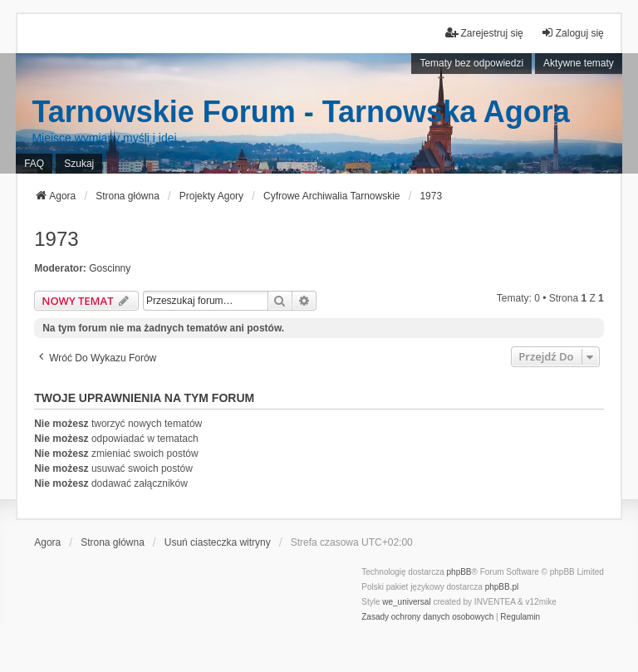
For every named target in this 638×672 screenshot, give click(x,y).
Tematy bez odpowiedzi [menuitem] (471, 63)
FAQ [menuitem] (34, 164)
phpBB (459, 572)
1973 (56, 239)
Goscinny (110, 268)
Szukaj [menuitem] (79, 164)
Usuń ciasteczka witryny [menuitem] (218, 542)
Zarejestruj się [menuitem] (484, 33)
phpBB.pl (502, 587)
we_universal (406, 602)
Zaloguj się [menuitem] (572, 33)
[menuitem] (427, 617)
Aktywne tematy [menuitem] (579, 63)
